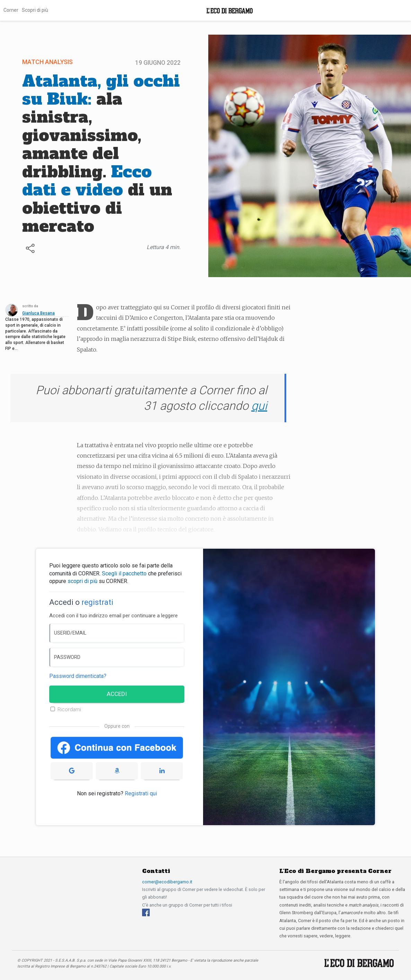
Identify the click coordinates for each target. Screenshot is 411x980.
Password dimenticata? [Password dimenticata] (78, 676)
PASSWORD (67, 657)
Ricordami (69, 709)
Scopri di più (35, 10)
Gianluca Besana (38, 313)
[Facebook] (146, 912)
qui (259, 406)
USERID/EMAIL (70, 633)
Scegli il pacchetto (124, 573)
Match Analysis (47, 62)
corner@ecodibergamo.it (167, 882)
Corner (11, 10)
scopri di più (82, 581)
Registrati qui (141, 793)
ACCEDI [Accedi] (117, 694)
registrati (97, 602)
